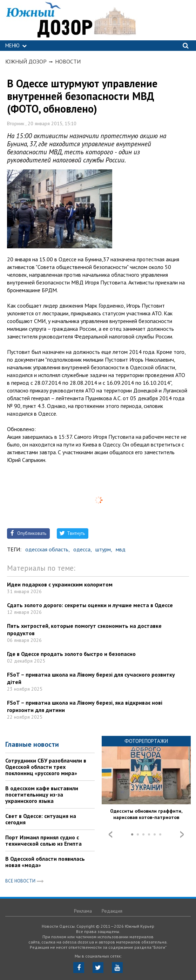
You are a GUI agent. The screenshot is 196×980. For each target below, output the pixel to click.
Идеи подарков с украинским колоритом (60, 584)
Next (182, 834)
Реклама (83, 911)
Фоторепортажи (146, 741)
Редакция (112, 911)
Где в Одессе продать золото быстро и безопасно (71, 654)
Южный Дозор (26, 61)
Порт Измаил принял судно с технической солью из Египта (43, 840)
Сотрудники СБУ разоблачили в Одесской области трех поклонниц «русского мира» (46, 767)
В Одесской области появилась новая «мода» (45, 862)
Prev (110, 834)
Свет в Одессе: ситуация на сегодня (41, 819)
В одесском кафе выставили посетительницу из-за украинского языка (42, 794)
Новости (68, 61)
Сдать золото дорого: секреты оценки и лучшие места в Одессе (90, 605)
